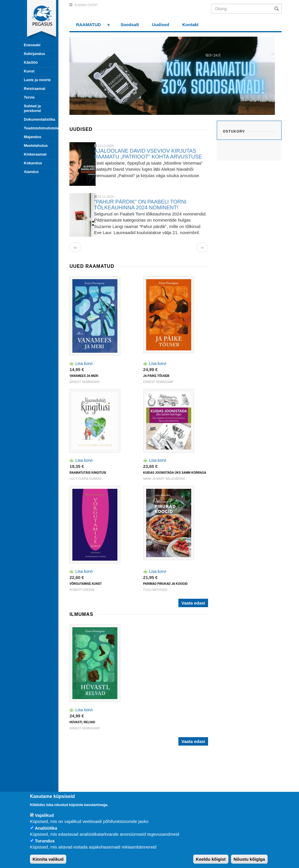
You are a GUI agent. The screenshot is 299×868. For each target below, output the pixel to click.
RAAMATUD (90, 27)
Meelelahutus (36, 146)
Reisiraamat (35, 89)
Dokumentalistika (39, 119)
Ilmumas (81, 614)
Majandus (33, 137)
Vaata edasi (193, 603)
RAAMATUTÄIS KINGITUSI (88, 473)
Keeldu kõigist (211, 859)
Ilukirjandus (34, 54)
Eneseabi (32, 45)
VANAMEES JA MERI (84, 376)
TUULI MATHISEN (155, 590)
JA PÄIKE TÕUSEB (156, 376)
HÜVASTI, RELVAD (82, 722)
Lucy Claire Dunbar (85, 479)
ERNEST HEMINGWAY (85, 382)
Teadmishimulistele (39, 128)
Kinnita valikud (48, 859)
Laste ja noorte (37, 80)
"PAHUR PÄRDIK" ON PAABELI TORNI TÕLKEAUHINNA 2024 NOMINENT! (140, 205)
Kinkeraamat (35, 154)
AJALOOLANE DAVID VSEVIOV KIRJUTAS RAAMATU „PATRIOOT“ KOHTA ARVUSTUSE (148, 154)
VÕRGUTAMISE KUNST (86, 584)
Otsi (278, 9)
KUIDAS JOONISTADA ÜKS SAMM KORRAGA (175, 473)
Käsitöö (31, 62)
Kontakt (190, 25)
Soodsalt (130, 25)
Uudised (161, 25)
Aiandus (31, 172)
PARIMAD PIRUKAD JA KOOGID (165, 584)
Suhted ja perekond (32, 108)
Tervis (29, 97)
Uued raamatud (92, 266)
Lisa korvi (84, 363)
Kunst (29, 71)
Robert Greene (82, 590)
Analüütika (46, 828)
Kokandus (33, 163)
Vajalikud (44, 815)
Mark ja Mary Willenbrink (164, 479)
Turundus (45, 841)
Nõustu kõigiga (249, 859)
